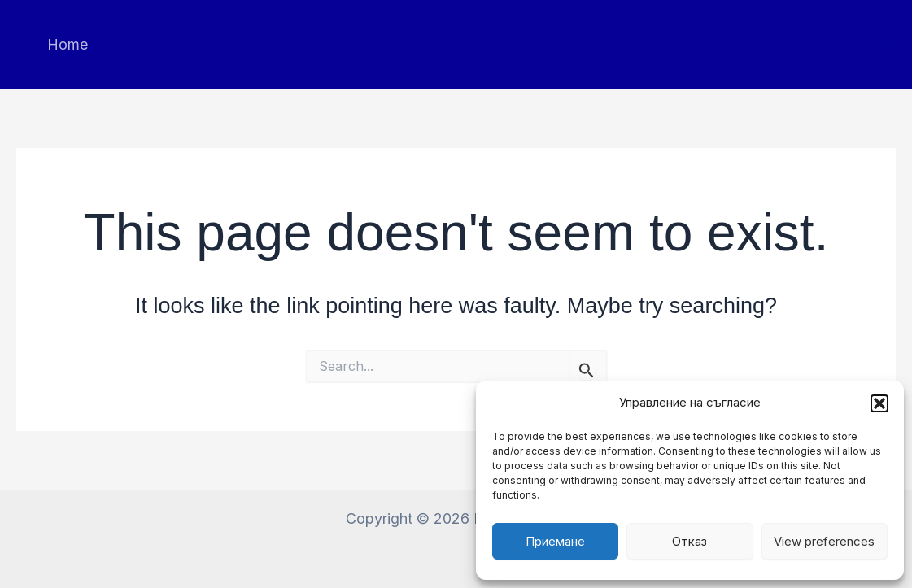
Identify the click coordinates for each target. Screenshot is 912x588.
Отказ (689, 541)
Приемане (555, 541)
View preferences (824, 541)
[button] (879, 403)
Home (68, 44)
